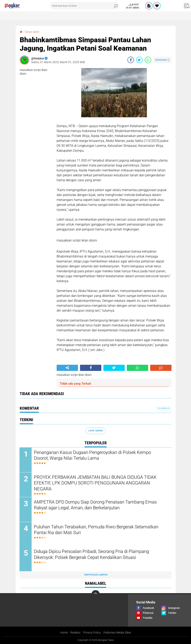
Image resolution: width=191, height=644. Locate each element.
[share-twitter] (139, 60)
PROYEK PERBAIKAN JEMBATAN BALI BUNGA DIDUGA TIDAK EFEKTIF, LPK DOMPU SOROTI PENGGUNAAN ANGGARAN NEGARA (95, 483)
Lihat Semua (96, 431)
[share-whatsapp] (148, 60)
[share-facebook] (131, 60)
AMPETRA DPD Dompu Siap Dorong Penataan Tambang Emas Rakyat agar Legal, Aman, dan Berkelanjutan (95, 505)
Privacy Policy (92, 633)
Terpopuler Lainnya (96, 575)
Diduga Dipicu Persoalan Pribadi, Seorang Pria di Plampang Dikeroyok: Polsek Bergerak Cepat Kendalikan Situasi (92, 555)
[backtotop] (96, 594)
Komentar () (162, 60)
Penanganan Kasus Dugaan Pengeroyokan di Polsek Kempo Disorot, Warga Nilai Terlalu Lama (93, 455)
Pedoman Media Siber (117, 633)
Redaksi (75, 633)
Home (64, 633)
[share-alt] (67, 368)
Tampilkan (164, 408)
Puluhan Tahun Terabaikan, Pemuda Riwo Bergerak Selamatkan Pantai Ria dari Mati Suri (96, 530)
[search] (85, 6)
